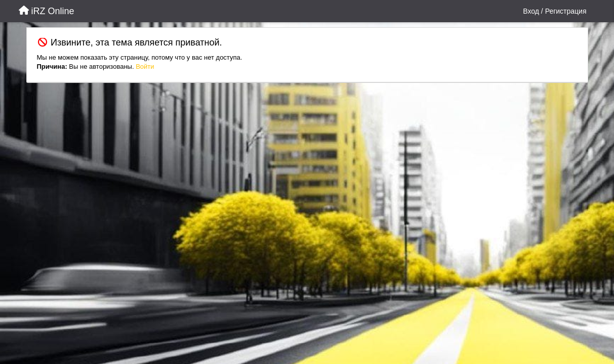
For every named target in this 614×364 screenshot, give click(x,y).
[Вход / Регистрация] (555, 11)
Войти (145, 66)
